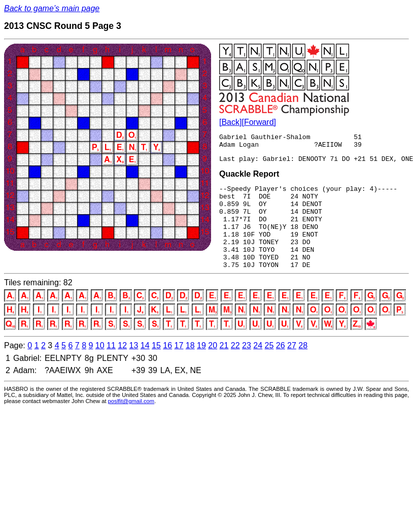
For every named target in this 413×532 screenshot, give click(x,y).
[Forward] (259, 122)
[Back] (230, 122)
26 (281, 367)
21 (224, 367)
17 (179, 367)
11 (111, 367)
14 (145, 367)
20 (213, 367)
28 (303, 367)
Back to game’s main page (52, 8)
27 (292, 367)
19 (201, 367)
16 (167, 367)
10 (100, 367)
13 (134, 367)
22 (235, 367)
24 (258, 367)
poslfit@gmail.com (131, 422)
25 (269, 367)
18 (190, 367)
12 (122, 367)
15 (156, 367)
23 (247, 367)
